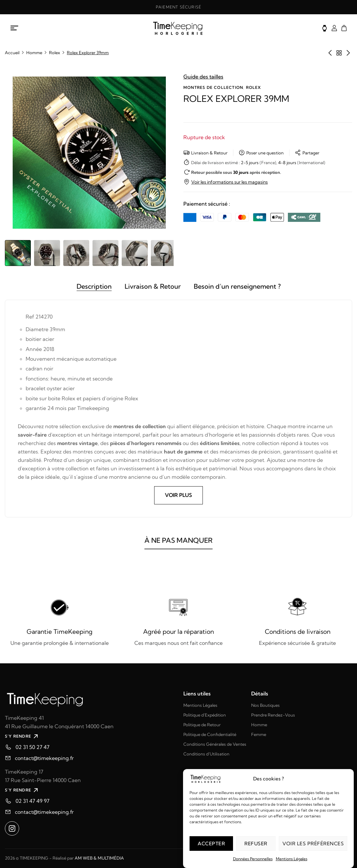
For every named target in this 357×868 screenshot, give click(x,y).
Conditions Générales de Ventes (215, 744)
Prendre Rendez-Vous (273, 715)
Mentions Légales (292, 859)
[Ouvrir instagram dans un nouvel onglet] (12, 829)
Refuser (256, 844)
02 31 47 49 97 (32, 801)
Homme (34, 53)
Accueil (12, 53)
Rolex (55, 53)
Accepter (211, 844)
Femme (259, 734)
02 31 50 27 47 (32, 747)
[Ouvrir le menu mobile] (15, 28)
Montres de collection (213, 87)
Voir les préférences (313, 844)
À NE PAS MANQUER (178, 546)
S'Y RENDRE (22, 737)
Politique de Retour (202, 725)
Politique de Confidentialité (210, 734)
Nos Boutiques (265, 705)
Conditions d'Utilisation (206, 754)
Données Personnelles (253, 859)
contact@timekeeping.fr (44, 758)
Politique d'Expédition (205, 715)
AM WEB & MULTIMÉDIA (99, 858)
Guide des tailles (203, 77)
